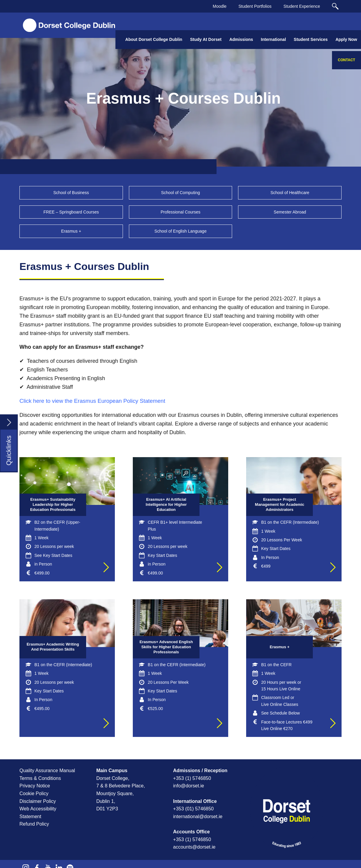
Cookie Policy (34, 794)
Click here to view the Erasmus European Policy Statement (92, 401)
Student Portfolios (255, 6)
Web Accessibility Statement (38, 813)
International (273, 39)
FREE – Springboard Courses (71, 212)
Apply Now (346, 39)
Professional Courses (180, 212)
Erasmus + (71, 231)
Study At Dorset (206, 39)
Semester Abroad (290, 212)
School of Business (71, 193)
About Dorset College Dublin (154, 39)
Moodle (220, 6)
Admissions (241, 39)
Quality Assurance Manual (47, 771)
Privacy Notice (35, 786)
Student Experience (302, 6)
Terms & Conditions (40, 778)
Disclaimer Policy (38, 801)
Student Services (311, 39)
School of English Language (180, 231)
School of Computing (181, 193)
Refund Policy (34, 824)
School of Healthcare (290, 193)
